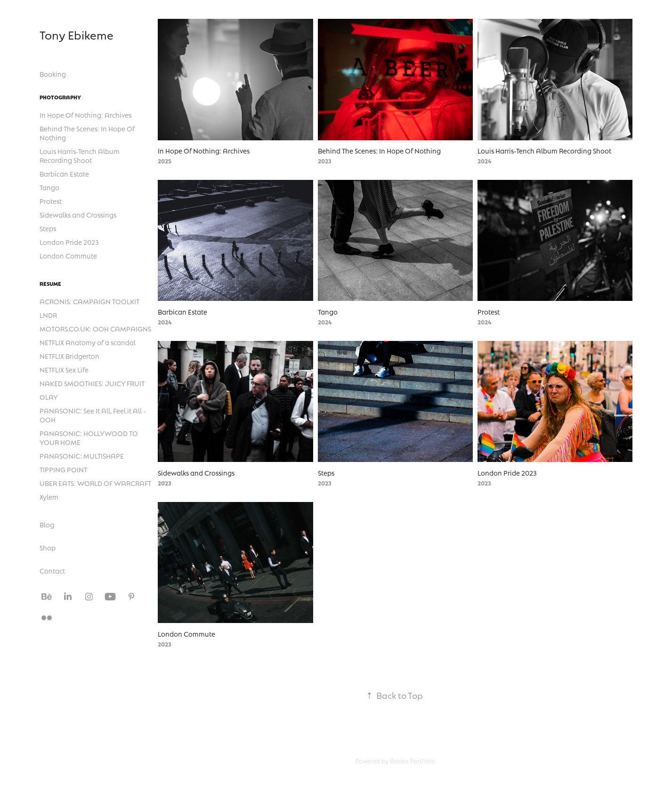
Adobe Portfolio (413, 761)
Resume (50, 283)
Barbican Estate (64, 174)
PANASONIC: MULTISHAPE (82, 456)
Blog (47, 525)
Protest (51, 201)
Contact (52, 571)
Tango (49, 187)
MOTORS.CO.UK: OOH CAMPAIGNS (95, 329)
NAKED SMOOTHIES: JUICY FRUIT (92, 383)
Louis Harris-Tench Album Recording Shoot (80, 156)
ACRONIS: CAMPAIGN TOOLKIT (89, 301)
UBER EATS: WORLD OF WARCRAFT (95, 483)
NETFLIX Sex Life (64, 370)
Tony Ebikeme (77, 35)
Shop (48, 548)
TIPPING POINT (63, 469)
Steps (48, 228)
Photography (60, 97)
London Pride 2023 (69, 242)
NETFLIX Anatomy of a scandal (88, 342)
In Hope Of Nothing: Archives (85, 115)
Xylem (49, 497)
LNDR (48, 315)
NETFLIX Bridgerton (69, 356)
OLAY (49, 397)
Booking (53, 74)
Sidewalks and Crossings (78, 215)
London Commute (68, 256)
